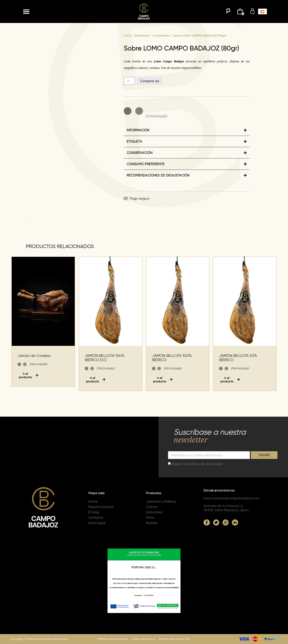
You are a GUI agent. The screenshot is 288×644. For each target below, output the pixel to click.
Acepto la (197, 464)
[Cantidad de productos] (129, 81)
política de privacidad (205, 464)
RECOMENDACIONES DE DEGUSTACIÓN (158, 175)
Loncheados (161, 35)
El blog (94, 512)
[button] (26, 11)
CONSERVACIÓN (140, 153)
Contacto (96, 517)
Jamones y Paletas (161, 501)
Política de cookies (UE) (175, 639)
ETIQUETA (134, 141)
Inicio (128, 35)
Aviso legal (97, 523)
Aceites (152, 523)
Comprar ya (150, 81)
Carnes (152, 507)
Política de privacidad (113, 639)
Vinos (150, 517)
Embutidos (142, 35)
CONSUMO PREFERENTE (146, 164)
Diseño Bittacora (144, 639)
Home (93, 501)
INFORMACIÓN (138, 130)
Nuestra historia (101, 507)
